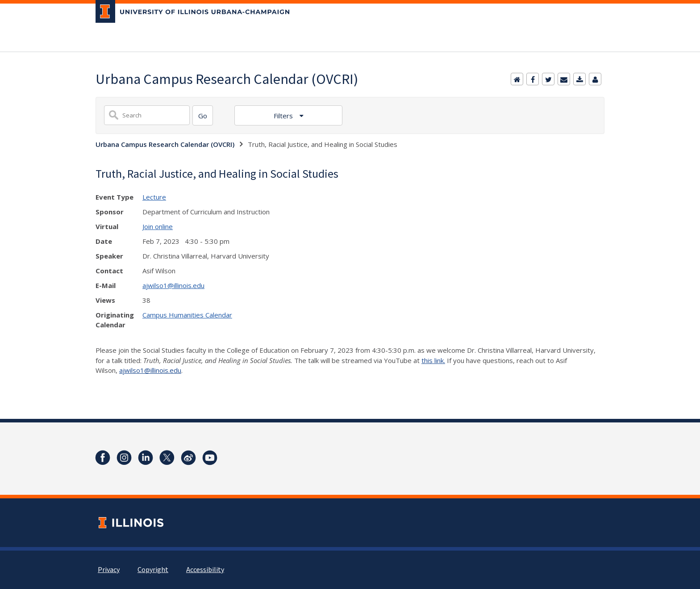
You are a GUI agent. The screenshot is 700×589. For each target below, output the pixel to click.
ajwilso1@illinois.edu (173, 285)
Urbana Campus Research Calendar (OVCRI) (165, 144)
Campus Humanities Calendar (187, 315)
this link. (433, 360)
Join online (158, 226)
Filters (284, 116)
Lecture (154, 197)
